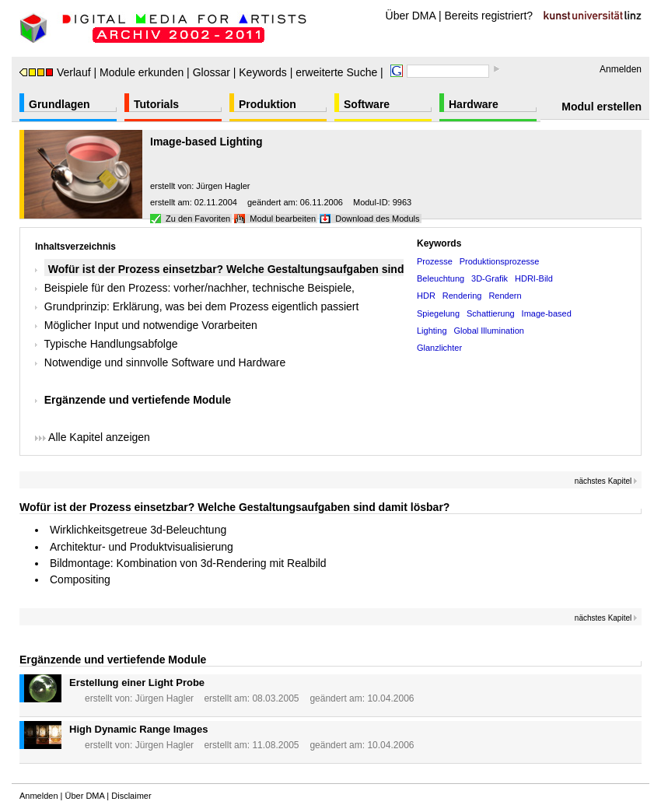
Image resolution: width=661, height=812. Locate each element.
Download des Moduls (377, 219)
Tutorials (156, 104)
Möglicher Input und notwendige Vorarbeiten (151, 325)
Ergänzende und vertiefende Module (138, 400)
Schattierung (491, 313)
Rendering (462, 296)
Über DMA (411, 16)
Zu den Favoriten (198, 219)
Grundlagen (59, 104)
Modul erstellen (602, 107)
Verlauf (55, 72)
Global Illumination (489, 331)
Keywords (262, 72)
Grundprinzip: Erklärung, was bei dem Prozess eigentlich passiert (202, 306)
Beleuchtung (441, 278)
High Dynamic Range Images (138, 729)
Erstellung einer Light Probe (137, 682)
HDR (426, 296)
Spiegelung (438, 313)
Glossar (212, 72)
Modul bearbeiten (283, 219)
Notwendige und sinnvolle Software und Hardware (165, 362)
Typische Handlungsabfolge (111, 344)
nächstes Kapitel (606, 481)
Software (367, 104)
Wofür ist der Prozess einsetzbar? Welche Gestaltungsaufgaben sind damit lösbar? (234, 507)
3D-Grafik (490, 278)
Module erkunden (142, 72)
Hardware (474, 104)
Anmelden (621, 69)
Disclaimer (131, 796)
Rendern (505, 296)
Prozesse (435, 261)
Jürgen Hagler (223, 186)
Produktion (268, 104)
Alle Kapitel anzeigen (93, 437)
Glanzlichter (439, 348)
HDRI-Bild (534, 278)
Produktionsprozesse (500, 261)
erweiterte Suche (336, 72)
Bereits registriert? (489, 16)
